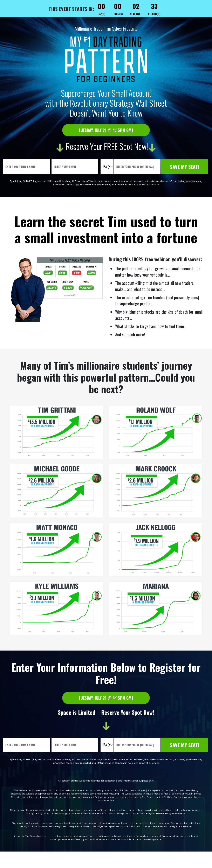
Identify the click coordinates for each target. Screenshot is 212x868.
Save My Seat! (185, 167)
